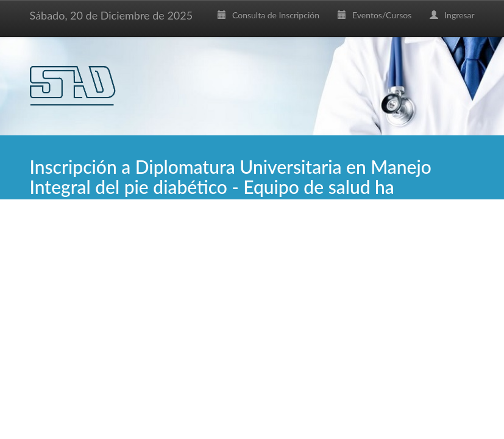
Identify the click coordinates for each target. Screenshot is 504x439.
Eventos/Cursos (374, 15)
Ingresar (452, 15)
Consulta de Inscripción (268, 15)
